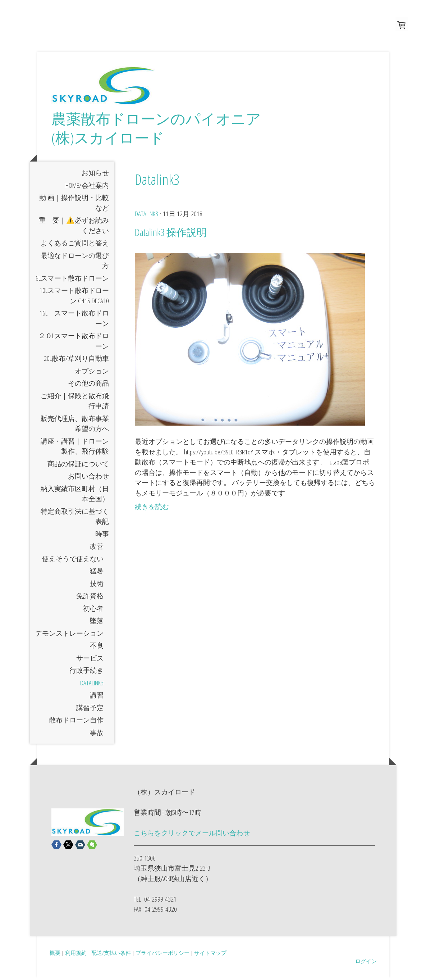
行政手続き (86, 673)
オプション (92, 373)
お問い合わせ (88, 478)
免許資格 (90, 598)
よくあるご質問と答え (75, 245)
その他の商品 (88, 386)
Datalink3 (92, 685)
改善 (97, 549)
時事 (102, 536)
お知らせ (95, 175)
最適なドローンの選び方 (75, 263)
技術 (97, 586)
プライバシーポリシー (162, 955)
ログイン (366, 963)
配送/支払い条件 (111, 955)
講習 (97, 698)
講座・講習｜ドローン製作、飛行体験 (75, 448)
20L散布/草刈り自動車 (76, 361)
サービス (90, 660)
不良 (97, 648)
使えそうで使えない (73, 561)
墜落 (97, 623)
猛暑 (97, 573)
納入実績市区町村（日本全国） (75, 496)
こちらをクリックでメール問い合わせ (192, 835)
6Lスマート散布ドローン (72, 280)
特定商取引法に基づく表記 (75, 519)
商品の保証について (78, 466)
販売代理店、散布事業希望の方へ (75, 426)
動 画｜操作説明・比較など (74, 205)
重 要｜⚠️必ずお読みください (74, 228)
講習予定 (90, 710)
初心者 (93, 611)
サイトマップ (210, 955)
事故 (97, 735)
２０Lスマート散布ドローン (74, 343)
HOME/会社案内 (87, 187)
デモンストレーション (69, 635)
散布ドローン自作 (76, 722)
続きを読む (152, 509)
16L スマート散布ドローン (74, 321)
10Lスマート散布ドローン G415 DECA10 (74, 298)
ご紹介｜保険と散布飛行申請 (75, 403)
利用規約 (76, 955)
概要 (55, 955)
